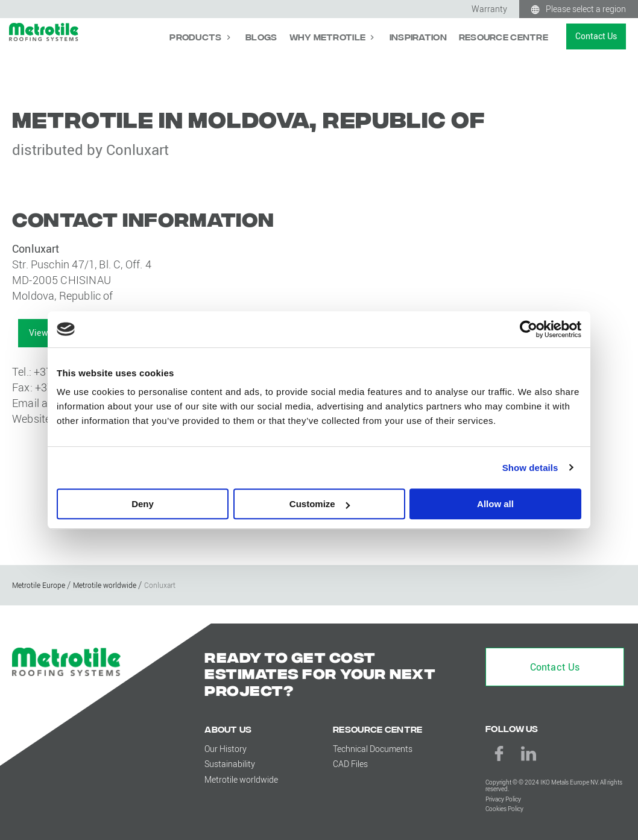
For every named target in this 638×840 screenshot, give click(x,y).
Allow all (495, 504)
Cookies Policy (504, 809)
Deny (143, 504)
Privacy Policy (503, 799)
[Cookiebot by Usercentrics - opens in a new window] (529, 329)
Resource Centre (504, 36)
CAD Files (350, 764)
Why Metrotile (329, 36)
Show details (530, 468)
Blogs (261, 36)
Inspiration (418, 36)
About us (228, 729)
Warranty (489, 9)
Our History (226, 749)
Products (197, 36)
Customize (320, 504)
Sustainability (230, 764)
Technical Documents (373, 749)
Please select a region (586, 9)
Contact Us (596, 36)
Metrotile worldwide (241, 779)
